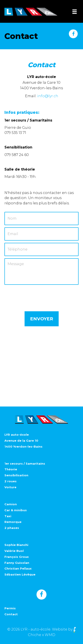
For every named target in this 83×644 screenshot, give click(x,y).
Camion (11, 504)
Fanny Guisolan (17, 563)
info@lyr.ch (48, 96)
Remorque (13, 522)
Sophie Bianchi (16, 545)
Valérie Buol (14, 551)
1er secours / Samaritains (25, 464)
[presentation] (38, 296)
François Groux (17, 557)
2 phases (12, 528)
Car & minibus (16, 510)
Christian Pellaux (18, 568)
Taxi (8, 516)
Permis (10, 608)
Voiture (10, 487)
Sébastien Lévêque (20, 574)
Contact (11, 614)
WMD (50, 635)
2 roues (11, 481)
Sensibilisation (16, 475)
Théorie (11, 469)
